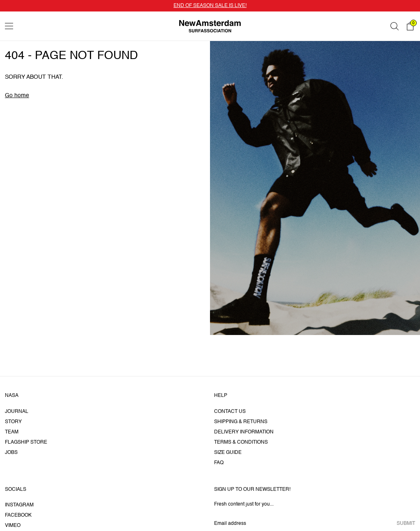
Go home (17, 96)
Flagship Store (26, 442)
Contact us (230, 412)
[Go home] (210, 26)
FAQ (219, 463)
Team (12, 432)
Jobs (11, 453)
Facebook (18, 515)
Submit (406, 524)
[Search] (395, 26)
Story (13, 422)
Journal (17, 412)
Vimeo (13, 526)
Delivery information (244, 432)
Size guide (228, 453)
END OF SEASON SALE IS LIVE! (210, 6)
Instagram (19, 505)
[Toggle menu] (9, 26)
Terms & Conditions (241, 442)
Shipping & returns (241, 422)
